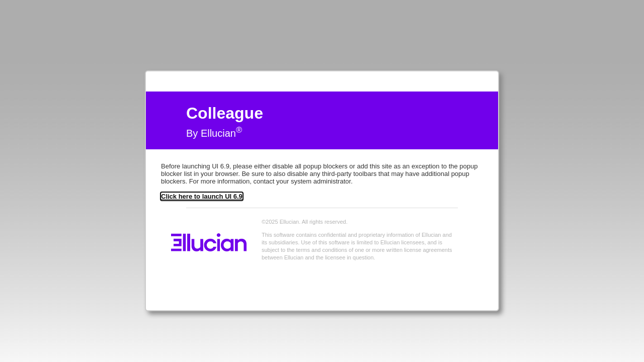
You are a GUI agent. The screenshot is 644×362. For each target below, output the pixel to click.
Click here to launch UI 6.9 (202, 196)
